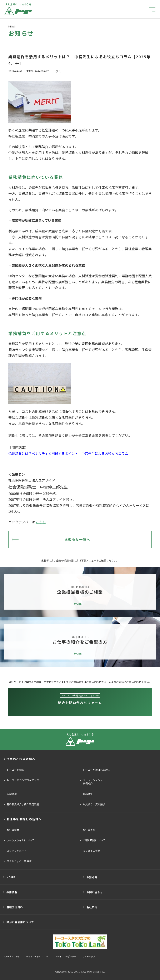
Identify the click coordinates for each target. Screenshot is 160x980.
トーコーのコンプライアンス (23, 780)
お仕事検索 (13, 830)
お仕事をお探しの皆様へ (24, 819)
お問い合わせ (95, 892)
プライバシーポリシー (66, 956)
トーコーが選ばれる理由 (96, 770)
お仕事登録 (89, 830)
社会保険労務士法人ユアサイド (32, 480)
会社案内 (92, 907)
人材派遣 (12, 794)
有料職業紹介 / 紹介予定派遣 (23, 804)
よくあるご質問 (91, 851)
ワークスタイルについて (20, 840)
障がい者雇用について (20, 922)
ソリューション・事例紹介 (93, 782)
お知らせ (92, 877)
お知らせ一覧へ (77, 539)
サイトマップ (89, 956)
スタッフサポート (17, 851)
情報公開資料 (15, 907)
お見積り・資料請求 (94, 804)
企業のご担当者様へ (21, 759)
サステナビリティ (11, 956)
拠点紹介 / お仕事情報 (19, 861)
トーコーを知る (15, 770)
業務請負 (88, 794)
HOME (11, 877)
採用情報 (12, 892)
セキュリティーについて (37, 956)
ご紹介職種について (94, 840)
